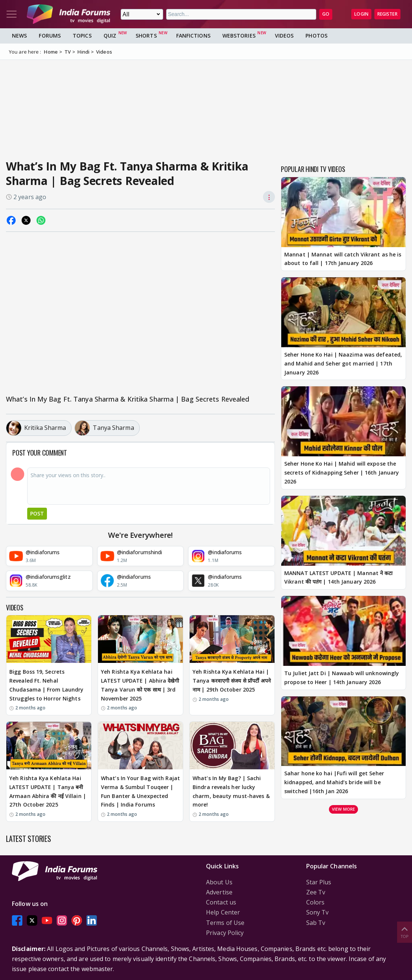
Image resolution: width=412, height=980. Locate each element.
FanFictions (193, 36)
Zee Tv (316, 892)
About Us (219, 882)
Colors (316, 902)
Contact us (221, 902)
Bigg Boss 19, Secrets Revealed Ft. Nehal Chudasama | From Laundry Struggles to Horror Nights (46, 685)
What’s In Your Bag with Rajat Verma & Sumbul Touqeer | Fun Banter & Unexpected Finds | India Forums (140, 791)
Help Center (223, 912)
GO (326, 14)
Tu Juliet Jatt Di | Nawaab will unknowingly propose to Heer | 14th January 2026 (342, 678)
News (19, 36)
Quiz (110, 36)
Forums (50, 36)
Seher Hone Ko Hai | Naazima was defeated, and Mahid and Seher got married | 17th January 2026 (343, 363)
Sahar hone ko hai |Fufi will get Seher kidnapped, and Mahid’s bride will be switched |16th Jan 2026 (334, 782)
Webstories (239, 36)
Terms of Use (225, 923)
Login (361, 14)
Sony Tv (318, 912)
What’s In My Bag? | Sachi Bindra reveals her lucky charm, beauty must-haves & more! (231, 791)
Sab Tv (316, 923)
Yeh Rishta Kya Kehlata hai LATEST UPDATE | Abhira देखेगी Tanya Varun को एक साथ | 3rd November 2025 (140, 685)
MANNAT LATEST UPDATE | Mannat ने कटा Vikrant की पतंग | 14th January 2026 (338, 577)
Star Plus (319, 882)
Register (387, 14)
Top (405, 932)
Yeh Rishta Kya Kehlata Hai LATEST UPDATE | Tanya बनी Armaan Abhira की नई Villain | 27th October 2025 (48, 791)
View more (343, 809)
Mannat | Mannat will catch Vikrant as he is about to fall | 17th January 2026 (343, 259)
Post (37, 513)
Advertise (219, 892)
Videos (284, 36)
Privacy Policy (225, 933)
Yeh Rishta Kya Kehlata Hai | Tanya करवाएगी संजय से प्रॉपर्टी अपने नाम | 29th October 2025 (232, 681)
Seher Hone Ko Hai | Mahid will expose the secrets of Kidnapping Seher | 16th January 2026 (342, 473)
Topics (82, 36)
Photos (316, 36)
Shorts (146, 36)
